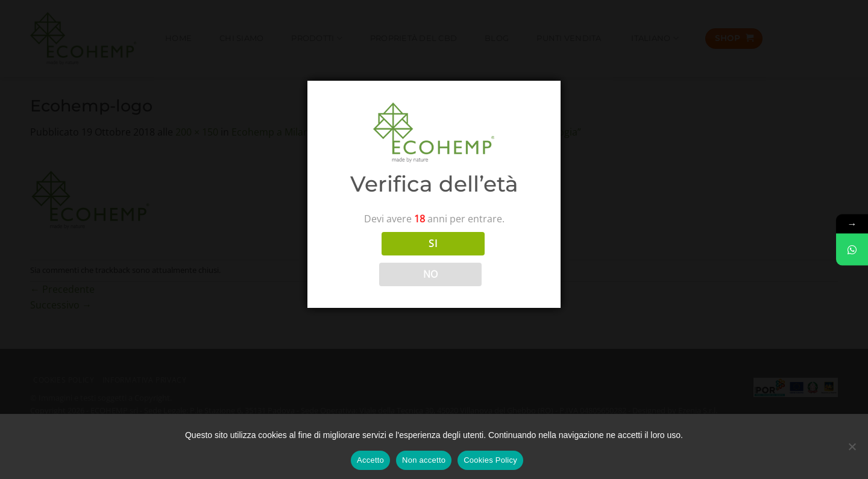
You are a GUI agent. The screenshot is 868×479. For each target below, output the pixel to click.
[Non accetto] (852, 451)
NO (431, 274)
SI (433, 243)
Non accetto (424, 460)
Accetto (370, 460)
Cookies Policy (490, 460)
